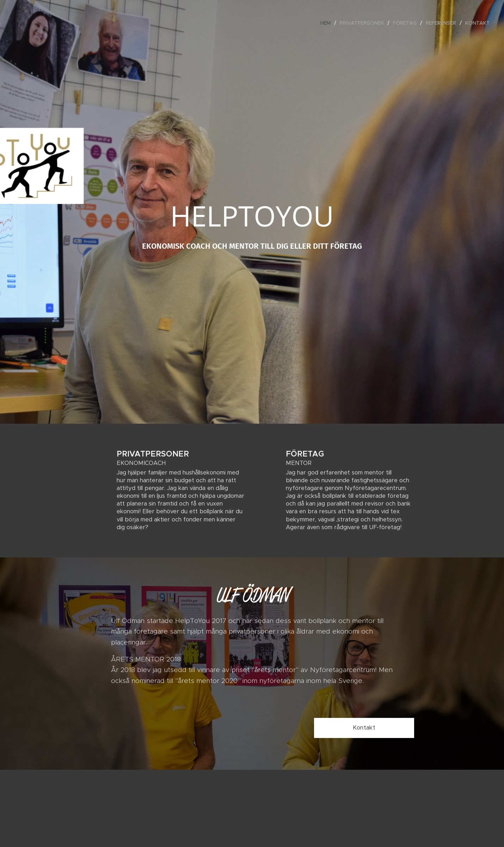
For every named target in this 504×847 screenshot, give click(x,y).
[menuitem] (327, 23)
